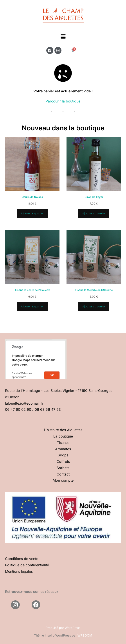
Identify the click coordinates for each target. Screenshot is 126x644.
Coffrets (63, 461)
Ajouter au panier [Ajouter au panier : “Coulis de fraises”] (32, 213)
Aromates (63, 449)
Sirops (63, 455)
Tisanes (63, 443)
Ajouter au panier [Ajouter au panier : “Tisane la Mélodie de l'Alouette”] (94, 306)
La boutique (63, 436)
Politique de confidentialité (27, 565)
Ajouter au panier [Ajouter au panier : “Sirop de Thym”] (94, 213)
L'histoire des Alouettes (63, 430)
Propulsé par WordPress (63, 628)
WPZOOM (85, 635)
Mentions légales (19, 571)
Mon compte (63, 480)
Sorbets (63, 468)
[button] (63, 37)
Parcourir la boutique (63, 101)
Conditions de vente (22, 559)
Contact (63, 474)
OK (52, 375)
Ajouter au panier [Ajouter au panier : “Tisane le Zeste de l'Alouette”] (32, 306)
